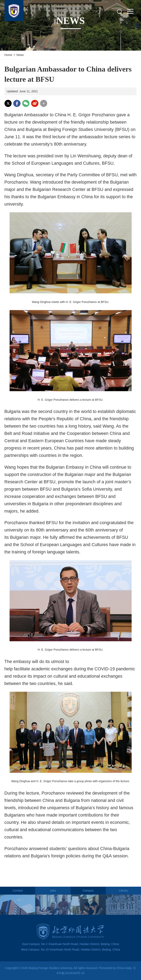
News (20, 55)
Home (8, 55)
